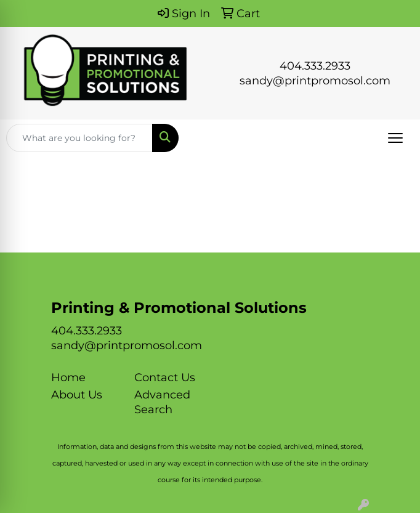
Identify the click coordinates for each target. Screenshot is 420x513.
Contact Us (165, 378)
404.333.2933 (315, 66)
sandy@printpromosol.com (315, 81)
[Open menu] (395, 138)
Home (68, 378)
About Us (77, 395)
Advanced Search (162, 402)
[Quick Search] (79, 138)
